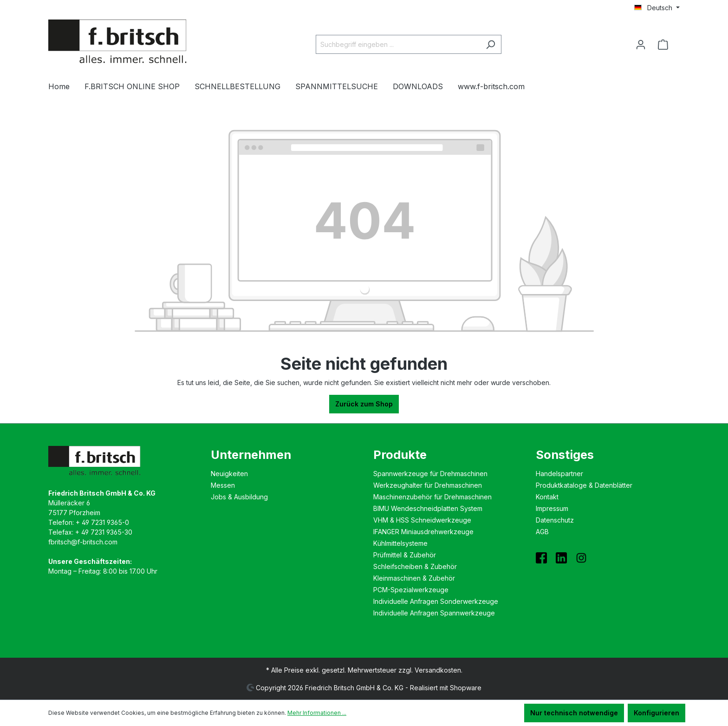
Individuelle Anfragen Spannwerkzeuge (434, 613)
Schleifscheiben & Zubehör (415, 566)
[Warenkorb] (666, 45)
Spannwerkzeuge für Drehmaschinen (430, 474)
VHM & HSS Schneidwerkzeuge (422, 520)
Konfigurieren (656, 713)
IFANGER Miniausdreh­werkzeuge (423, 532)
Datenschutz (555, 520)
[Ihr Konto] (641, 45)
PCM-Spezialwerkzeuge (411, 590)
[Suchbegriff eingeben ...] (398, 44)
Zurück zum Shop (364, 404)
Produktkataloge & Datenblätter (584, 485)
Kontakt (547, 497)
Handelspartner (559, 474)
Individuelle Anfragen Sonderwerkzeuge (436, 601)
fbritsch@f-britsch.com (83, 542)
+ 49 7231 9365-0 (102, 522)
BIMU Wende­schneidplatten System (428, 508)
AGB (542, 532)
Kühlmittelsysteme (400, 543)
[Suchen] (491, 44)
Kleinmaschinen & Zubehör (414, 578)
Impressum (552, 508)
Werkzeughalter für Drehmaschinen (428, 485)
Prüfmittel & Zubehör (405, 555)
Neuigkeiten (229, 474)
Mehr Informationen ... (317, 713)
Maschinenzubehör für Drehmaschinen (432, 497)
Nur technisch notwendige (574, 713)
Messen (223, 485)
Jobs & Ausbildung (239, 497)
